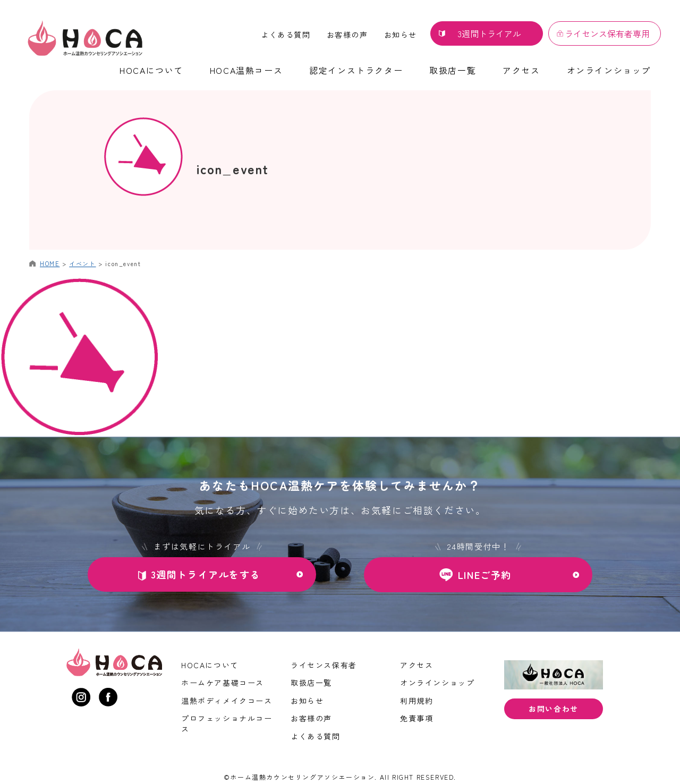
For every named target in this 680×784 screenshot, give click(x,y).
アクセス (521, 70)
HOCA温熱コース (246, 70)
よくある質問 (286, 35)
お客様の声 (347, 35)
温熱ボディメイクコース (227, 701)
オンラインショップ (609, 70)
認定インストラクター (356, 70)
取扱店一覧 (453, 70)
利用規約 (416, 701)
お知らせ (401, 35)
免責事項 (416, 718)
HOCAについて (151, 70)
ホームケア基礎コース (223, 683)
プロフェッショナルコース (227, 723)
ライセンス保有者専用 (607, 33)
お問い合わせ (554, 709)
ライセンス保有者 (324, 665)
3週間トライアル (489, 33)
